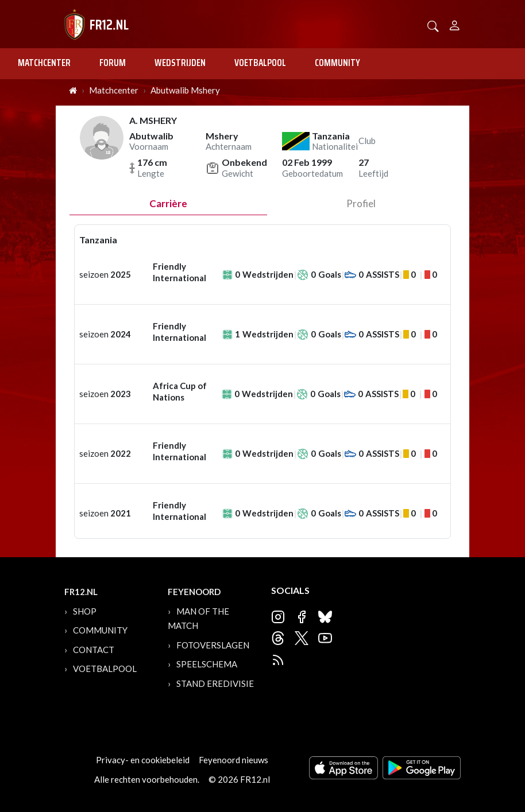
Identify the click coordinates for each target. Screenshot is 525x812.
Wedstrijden (180, 63)
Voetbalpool (260, 63)
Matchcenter (44, 63)
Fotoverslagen (213, 645)
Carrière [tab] (168, 203)
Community (337, 63)
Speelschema (207, 664)
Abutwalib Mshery (185, 90)
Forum (113, 63)
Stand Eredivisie (215, 683)
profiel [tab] (361, 203)
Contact (94, 650)
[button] (433, 25)
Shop (85, 611)
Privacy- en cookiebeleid (143, 760)
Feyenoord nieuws (233, 760)
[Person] (455, 24)
